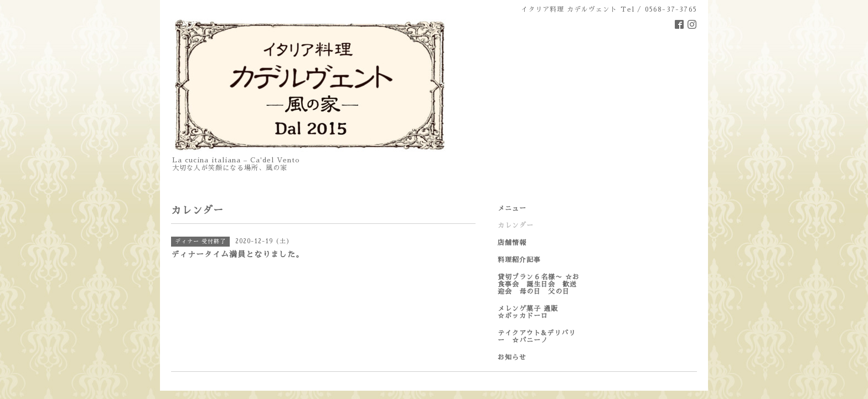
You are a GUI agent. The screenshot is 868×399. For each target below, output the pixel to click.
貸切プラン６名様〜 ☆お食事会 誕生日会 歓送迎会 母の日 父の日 (539, 284)
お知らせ (512, 357)
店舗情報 (512, 243)
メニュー (512, 208)
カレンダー (516, 226)
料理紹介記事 (519, 260)
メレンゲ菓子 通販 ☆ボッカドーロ (539, 312)
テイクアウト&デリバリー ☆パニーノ (537, 337)
